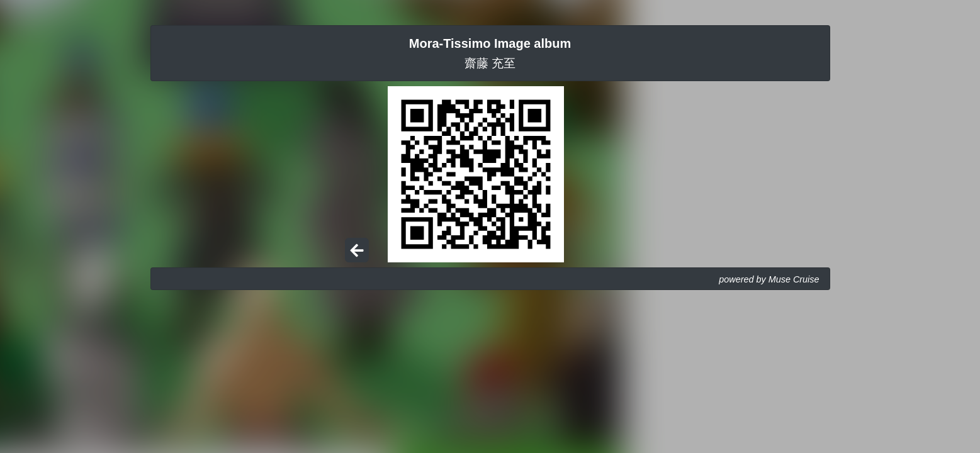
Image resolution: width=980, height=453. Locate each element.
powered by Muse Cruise (769, 279)
